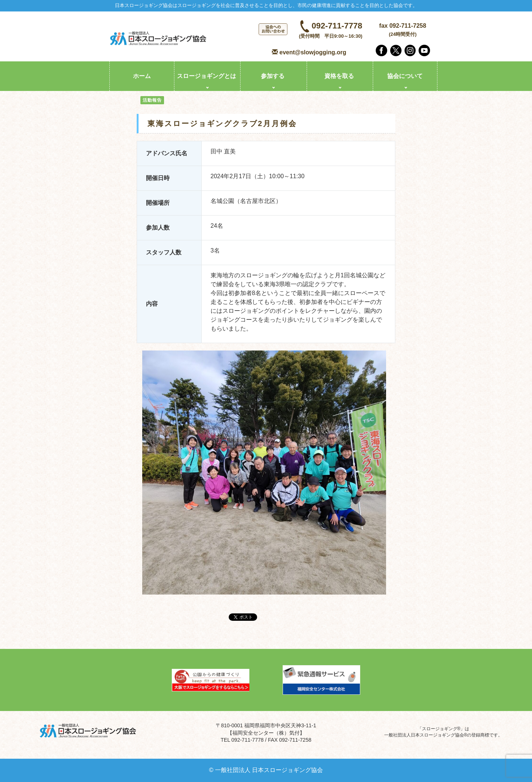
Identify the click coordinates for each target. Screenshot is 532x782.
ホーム (142, 76)
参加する (273, 76)
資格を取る (339, 76)
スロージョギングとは (207, 76)
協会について (405, 76)
